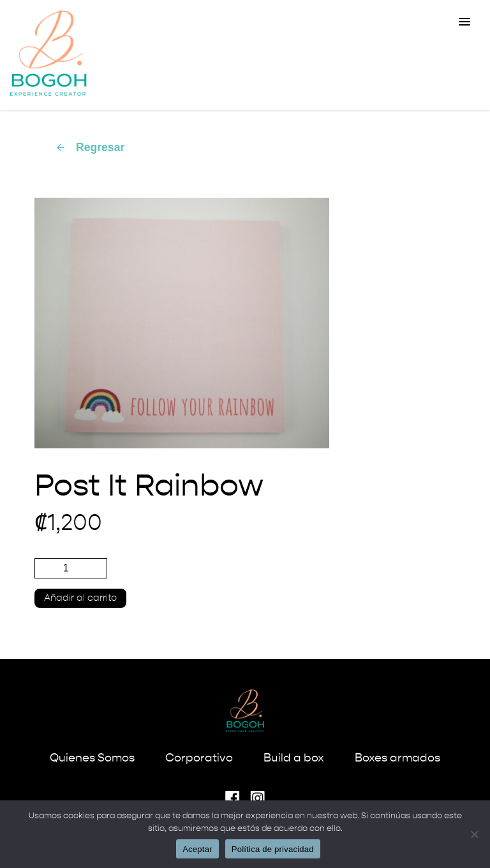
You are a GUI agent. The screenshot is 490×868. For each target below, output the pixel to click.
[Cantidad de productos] (71, 568)
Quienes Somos (92, 758)
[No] (474, 834)
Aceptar (197, 849)
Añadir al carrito (80, 598)
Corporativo (199, 758)
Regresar (90, 147)
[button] (464, 22)
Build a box (294, 758)
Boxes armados (397, 758)
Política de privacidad (273, 849)
